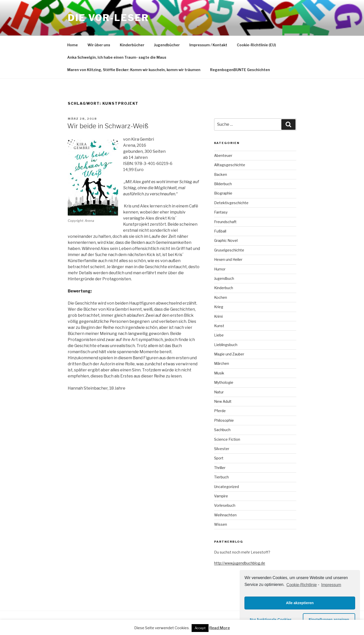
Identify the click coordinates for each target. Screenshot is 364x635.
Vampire (221, 496)
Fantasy (221, 212)
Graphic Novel (226, 240)
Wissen (221, 524)
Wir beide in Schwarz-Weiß (108, 126)
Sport (219, 458)
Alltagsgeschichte (230, 165)
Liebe (219, 335)
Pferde (220, 411)
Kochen (221, 297)
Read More (220, 628)
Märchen (222, 363)
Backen (221, 174)
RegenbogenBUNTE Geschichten (240, 70)
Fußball (220, 231)
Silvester (222, 449)
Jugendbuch (224, 278)
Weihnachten (225, 515)
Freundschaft (225, 222)
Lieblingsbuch (226, 345)
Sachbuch (222, 430)
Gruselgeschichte (229, 250)
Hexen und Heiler (228, 259)
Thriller (220, 468)
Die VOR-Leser (108, 18)
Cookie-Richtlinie (302, 585)
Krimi (218, 316)
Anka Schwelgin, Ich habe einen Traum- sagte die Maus (117, 57)
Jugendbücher (167, 45)
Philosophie (224, 420)
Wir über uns (99, 45)
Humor (220, 269)
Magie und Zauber (229, 354)
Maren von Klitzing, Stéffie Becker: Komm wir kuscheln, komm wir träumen (134, 70)
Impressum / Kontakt (208, 45)
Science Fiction (227, 439)
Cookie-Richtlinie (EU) (256, 45)
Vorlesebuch (225, 505)
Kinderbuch (224, 288)
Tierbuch (221, 477)
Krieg (219, 307)
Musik (219, 373)
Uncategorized (226, 487)
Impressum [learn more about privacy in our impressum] (331, 585)
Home (73, 45)
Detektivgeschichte (231, 203)
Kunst (219, 326)
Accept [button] (200, 628)
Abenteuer (223, 155)
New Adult (223, 401)
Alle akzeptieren (300, 603)
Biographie (223, 193)
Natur (219, 392)
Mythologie (224, 382)
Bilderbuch (223, 184)
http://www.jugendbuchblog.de (240, 563)
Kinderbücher (132, 45)
